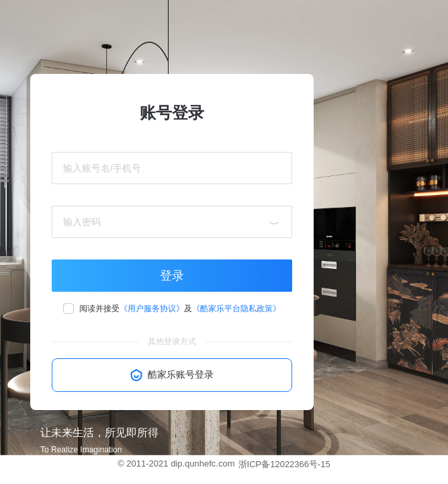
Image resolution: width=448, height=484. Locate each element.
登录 (172, 276)
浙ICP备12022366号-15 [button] (284, 464)
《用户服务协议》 (152, 309)
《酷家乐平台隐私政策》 (236, 309)
